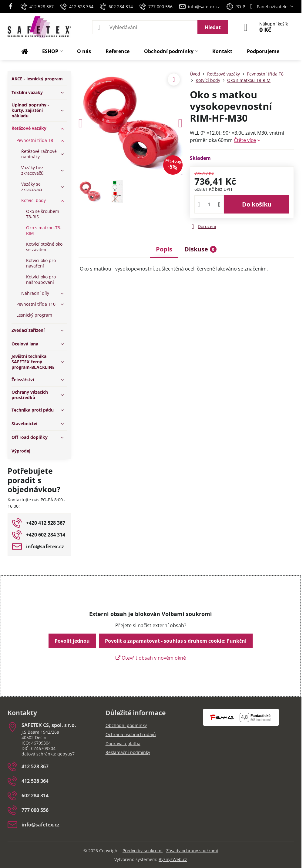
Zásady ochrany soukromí (192, 851)
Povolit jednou (72, 641)
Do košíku (257, 204)
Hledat (213, 27)
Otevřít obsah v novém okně (151, 658)
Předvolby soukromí (143, 851)
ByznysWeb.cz (173, 859)
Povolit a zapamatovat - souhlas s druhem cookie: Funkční (176, 641)
